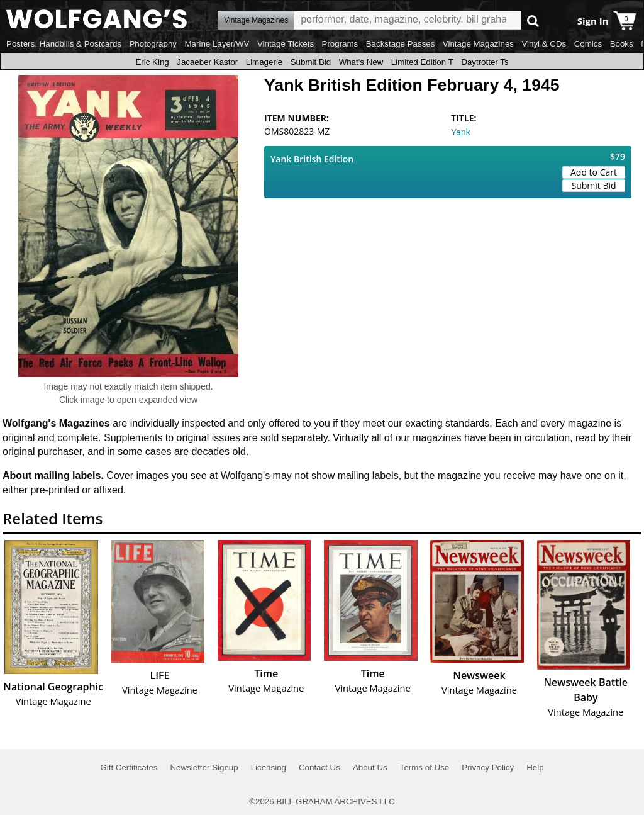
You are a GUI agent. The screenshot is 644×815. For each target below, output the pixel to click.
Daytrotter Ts (485, 62)
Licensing (269, 767)
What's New (361, 62)
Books (622, 44)
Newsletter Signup (204, 767)
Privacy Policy (488, 767)
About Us (370, 767)
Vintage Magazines (478, 44)
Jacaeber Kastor (207, 62)
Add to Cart (594, 172)
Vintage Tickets (286, 44)
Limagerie (264, 62)
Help (535, 767)
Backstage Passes (401, 44)
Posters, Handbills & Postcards (64, 44)
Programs (340, 44)
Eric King (152, 62)
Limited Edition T (422, 62)
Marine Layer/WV (217, 44)
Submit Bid (311, 62)
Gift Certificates (129, 767)
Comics (588, 44)
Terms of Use (425, 767)
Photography (153, 44)
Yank (461, 132)
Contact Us (319, 767)
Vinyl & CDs (544, 44)
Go (533, 20)
